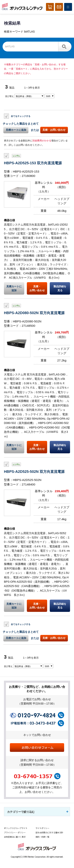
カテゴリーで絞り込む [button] (21, 812)
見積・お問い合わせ (54, 130)
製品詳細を (60, 289)
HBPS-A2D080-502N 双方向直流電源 (34, 313)
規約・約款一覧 (42, 837)
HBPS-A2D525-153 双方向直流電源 (33, 163)
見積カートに (14, 289)
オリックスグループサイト (16, 828)
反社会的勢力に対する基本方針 (49, 832)
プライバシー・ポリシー (15, 832)
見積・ (37, 289)
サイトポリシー (42, 828)
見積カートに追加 (16, 130)
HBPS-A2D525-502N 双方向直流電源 (34, 472)
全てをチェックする (21, 116)
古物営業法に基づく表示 (15, 837)
